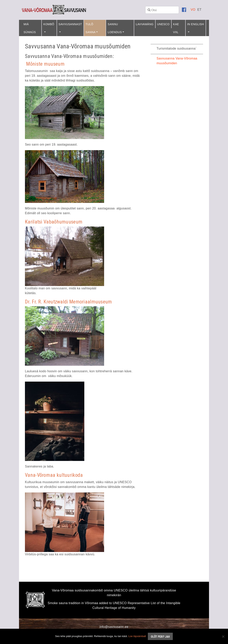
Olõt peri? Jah (160, 637)
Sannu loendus (115, 28)
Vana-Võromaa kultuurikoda (54, 475)
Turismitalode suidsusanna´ (177, 48)
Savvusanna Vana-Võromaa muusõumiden (177, 61)
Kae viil (176, 28)
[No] (223, 636)
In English (196, 24)
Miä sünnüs (30, 28)
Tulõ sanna (91, 28)
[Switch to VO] (193, 10)
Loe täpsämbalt (137, 636)
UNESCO (163, 24)
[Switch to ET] (199, 10)
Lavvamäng (145, 24)
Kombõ (49, 24)
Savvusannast (70, 24)
